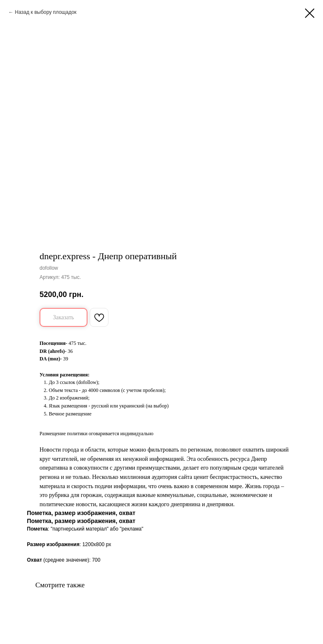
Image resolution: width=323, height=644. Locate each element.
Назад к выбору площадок (46, 12)
